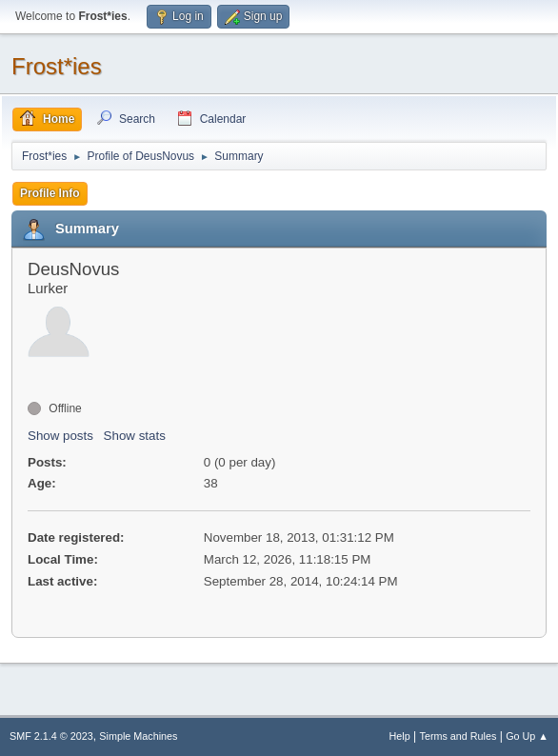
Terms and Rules (458, 736)
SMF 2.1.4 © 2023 (51, 736)
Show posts (60, 436)
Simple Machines (138, 736)
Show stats (135, 436)
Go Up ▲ (527, 736)
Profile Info (50, 193)
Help (400, 736)
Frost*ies (57, 66)
